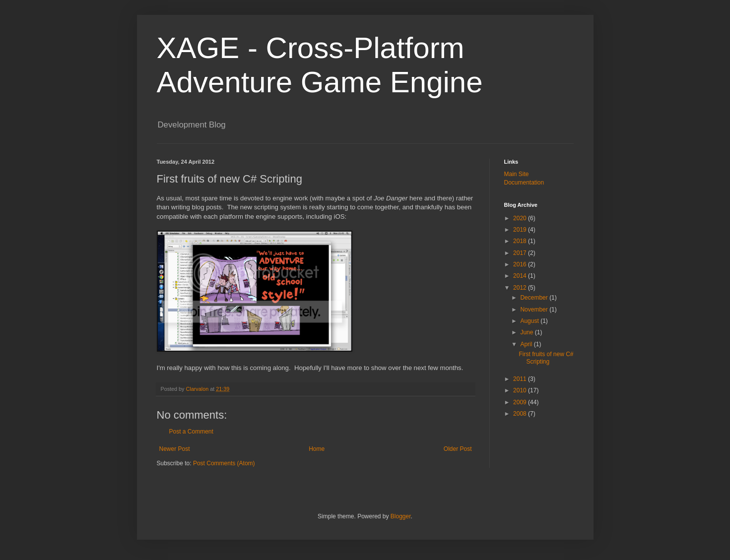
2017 (521, 253)
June (527, 332)
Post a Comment (191, 432)
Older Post (458, 449)
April (527, 344)
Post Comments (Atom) (224, 463)
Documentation (524, 183)
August (530, 321)
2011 (521, 379)
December (535, 298)
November (535, 310)
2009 (521, 402)
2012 (521, 288)
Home (317, 449)
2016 (521, 264)
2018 (521, 241)
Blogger (401, 516)
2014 (521, 276)
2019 (521, 230)
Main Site (517, 174)
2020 (521, 218)
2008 (521, 414)
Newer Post (175, 449)
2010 (521, 390)
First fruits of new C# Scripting (546, 358)
